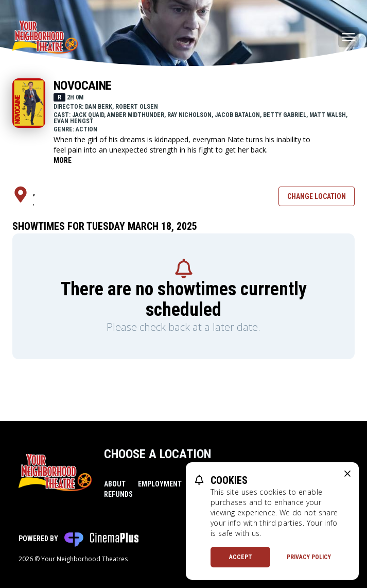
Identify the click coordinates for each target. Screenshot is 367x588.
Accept (241, 557)
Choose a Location (158, 454)
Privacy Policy (309, 557)
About (115, 484)
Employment (160, 484)
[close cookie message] (347, 474)
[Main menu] (348, 37)
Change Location (317, 196)
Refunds (118, 494)
